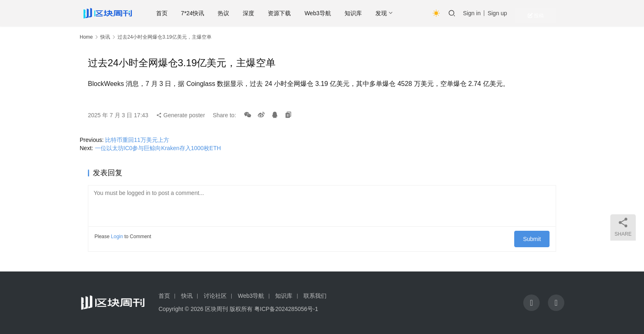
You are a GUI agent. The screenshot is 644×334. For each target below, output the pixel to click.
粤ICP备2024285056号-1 (286, 309)
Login (117, 237)
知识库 (373, 13)
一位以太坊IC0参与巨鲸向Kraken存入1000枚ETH (158, 148)
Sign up (519, 13)
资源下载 (299, 13)
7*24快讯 (213, 13)
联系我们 (315, 296)
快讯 (105, 37)
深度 (269, 13)
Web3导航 (338, 13)
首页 (182, 13)
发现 (401, 13)
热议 (244, 13)
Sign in (493, 13)
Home (86, 37)
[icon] (531, 303)
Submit (535, 237)
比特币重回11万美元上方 (137, 140)
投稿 (550, 13)
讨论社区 (215, 296)
